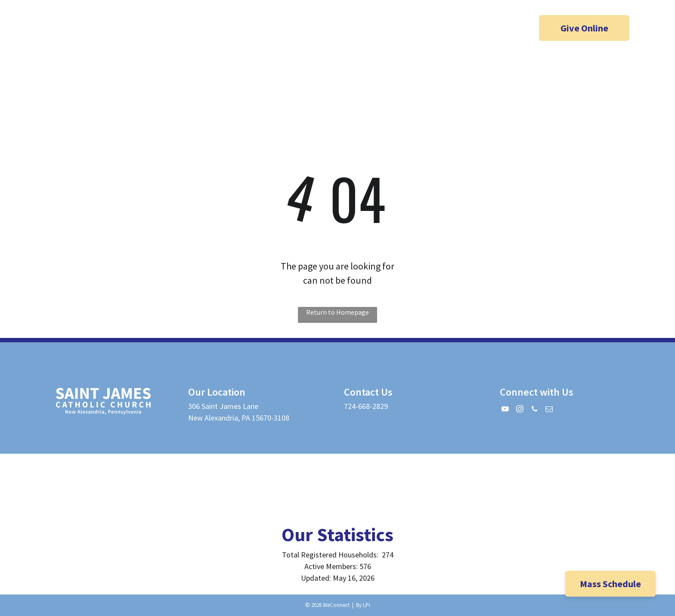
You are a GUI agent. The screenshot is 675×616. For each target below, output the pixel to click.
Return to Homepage (337, 312)
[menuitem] (274, 78)
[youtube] (67, 29)
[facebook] (50, 29)
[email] (118, 29)
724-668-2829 (366, 406)
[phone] (101, 29)
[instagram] (84, 29)
